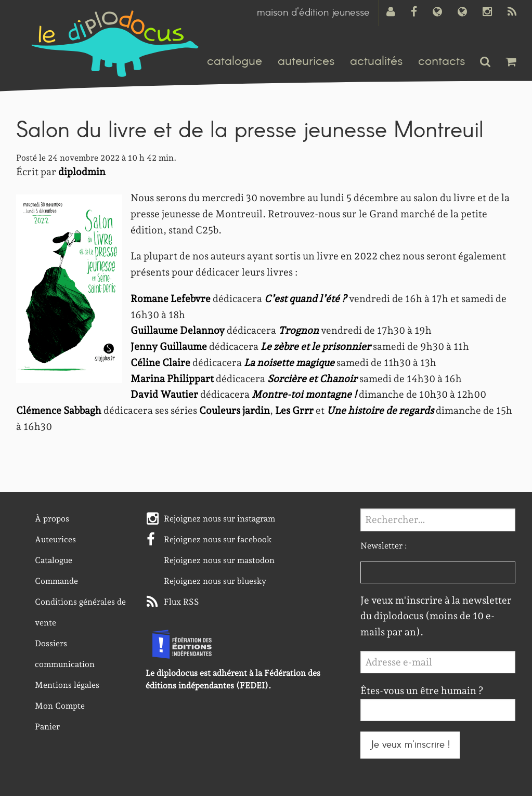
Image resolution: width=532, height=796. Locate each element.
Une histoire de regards (380, 410)
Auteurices (55, 539)
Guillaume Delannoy (178, 330)
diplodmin (82, 172)
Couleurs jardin (235, 410)
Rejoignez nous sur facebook (218, 539)
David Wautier (164, 394)
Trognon (299, 330)
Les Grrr (294, 410)
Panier (47, 727)
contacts (442, 61)
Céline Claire (160, 363)
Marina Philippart (172, 379)
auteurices (306, 61)
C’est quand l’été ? (306, 299)
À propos (52, 519)
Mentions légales (67, 685)
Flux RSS (181, 602)
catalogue (235, 61)
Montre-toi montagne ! (304, 394)
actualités (376, 61)
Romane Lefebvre (171, 299)
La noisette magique (289, 363)
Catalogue (54, 560)
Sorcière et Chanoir (312, 379)
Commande (56, 581)
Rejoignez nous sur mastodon (219, 560)
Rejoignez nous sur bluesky (215, 581)
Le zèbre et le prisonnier (316, 347)
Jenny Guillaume (169, 347)
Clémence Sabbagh (59, 410)
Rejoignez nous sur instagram (219, 519)
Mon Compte (60, 706)
